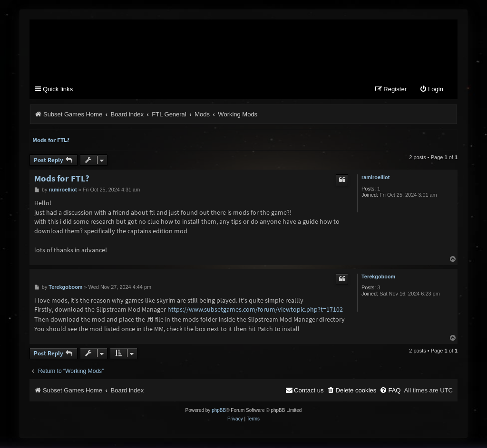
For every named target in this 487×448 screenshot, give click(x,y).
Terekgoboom (378, 277)
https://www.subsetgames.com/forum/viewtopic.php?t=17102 (255, 310)
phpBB (219, 411)
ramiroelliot (375, 178)
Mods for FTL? (51, 140)
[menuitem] (431, 90)
